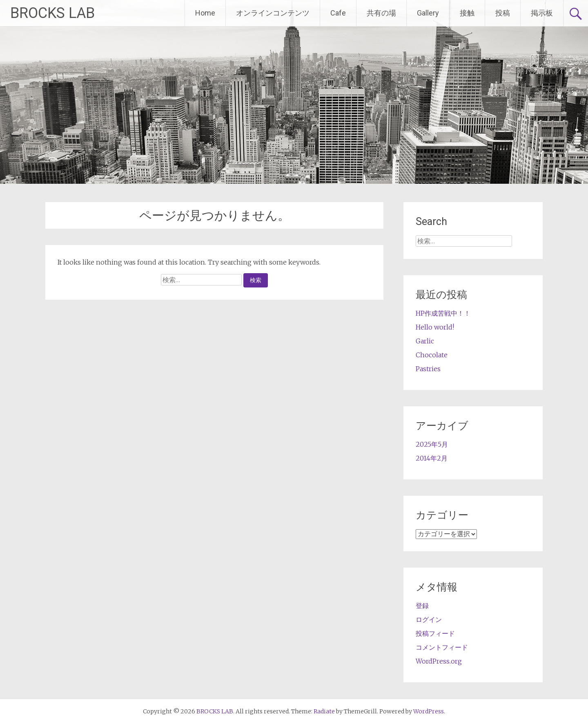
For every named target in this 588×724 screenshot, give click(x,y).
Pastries (428, 369)
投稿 (503, 13)
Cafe (338, 13)
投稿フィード (435, 633)
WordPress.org (439, 661)
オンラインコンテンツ (273, 13)
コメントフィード (442, 647)
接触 (467, 13)
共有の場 (381, 13)
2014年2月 (432, 458)
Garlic (425, 341)
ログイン (429, 619)
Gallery (428, 13)
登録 (422, 606)
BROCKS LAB (52, 13)
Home (205, 13)
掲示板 (542, 13)
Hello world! (435, 327)
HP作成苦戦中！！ (443, 313)
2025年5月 (432, 444)
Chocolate (432, 355)
